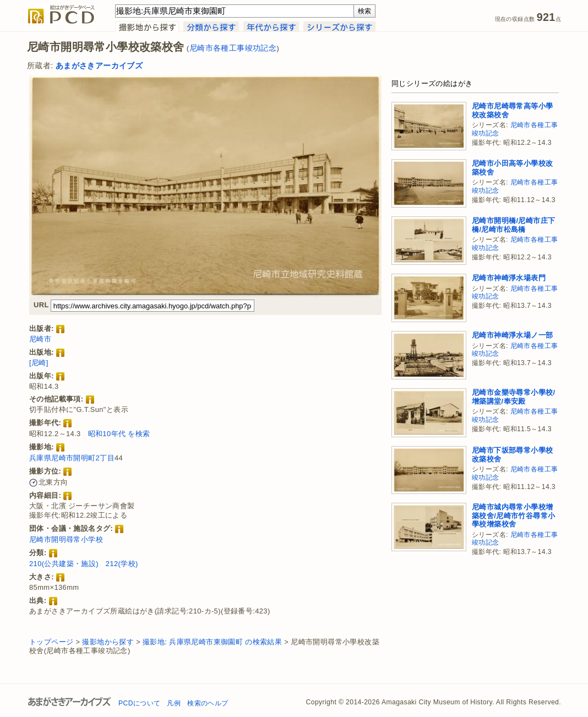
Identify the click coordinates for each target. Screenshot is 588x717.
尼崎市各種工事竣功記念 (233, 48)
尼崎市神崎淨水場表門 (509, 278)
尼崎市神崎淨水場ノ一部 (512, 335)
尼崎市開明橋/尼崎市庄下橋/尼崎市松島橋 (513, 225)
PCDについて (139, 703)
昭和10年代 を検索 (119, 434)
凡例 (174, 703)
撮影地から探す (108, 642)
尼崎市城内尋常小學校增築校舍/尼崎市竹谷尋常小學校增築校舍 (513, 515)
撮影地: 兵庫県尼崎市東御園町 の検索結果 (212, 642)
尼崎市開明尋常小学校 (66, 539)
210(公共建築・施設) (64, 564)
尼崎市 (40, 339)
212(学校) (122, 564)
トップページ (51, 642)
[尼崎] (39, 363)
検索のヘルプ (208, 703)
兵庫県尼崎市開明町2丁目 (72, 458)
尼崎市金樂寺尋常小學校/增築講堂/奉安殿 (513, 397)
